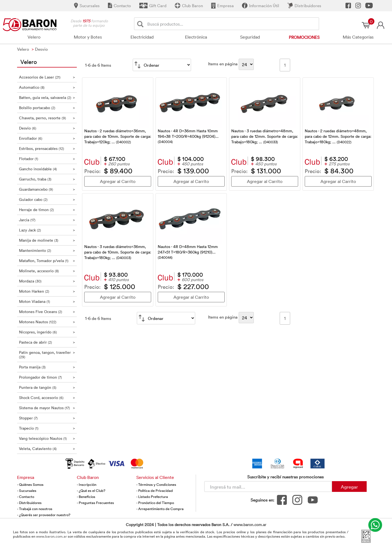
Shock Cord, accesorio (47, 398)
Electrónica (196, 37)
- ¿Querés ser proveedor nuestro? (44, 515)
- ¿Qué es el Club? (91, 491)
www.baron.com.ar (250, 525)
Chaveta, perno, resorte (47, 118)
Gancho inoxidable (47, 169)
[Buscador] (232, 24)
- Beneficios (86, 497)
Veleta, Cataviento (47, 448)
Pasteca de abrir (47, 342)
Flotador (47, 159)
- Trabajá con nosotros (35, 509)
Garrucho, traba (47, 179)
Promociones (304, 37)
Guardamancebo (47, 189)
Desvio (47, 128)
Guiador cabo (47, 199)
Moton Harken (47, 291)
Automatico (47, 87)
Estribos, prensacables (47, 148)
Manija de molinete (47, 240)
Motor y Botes (88, 37)
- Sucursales (27, 491)
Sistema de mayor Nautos (47, 408)
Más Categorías (358, 37)
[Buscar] (141, 24)
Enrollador (47, 138)
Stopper (47, 418)
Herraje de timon (47, 210)
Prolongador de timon (47, 377)
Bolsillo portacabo (47, 108)
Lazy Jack (47, 230)
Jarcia (47, 220)
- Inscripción (87, 484)
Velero (34, 37)
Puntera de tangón (47, 387)
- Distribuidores (29, 503)
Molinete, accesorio (47, 271)
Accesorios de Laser (47, 77)
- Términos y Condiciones (156, 484)
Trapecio (47, 428)
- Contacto (26, 497)
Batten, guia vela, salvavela (47, 97)
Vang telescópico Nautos (47, 438)
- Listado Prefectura (152, 497)
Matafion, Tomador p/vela (47, 261)
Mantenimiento (47, 250)
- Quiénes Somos (30, 484)
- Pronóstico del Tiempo (155, 503)
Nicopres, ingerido (47, 332)
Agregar (349, 487)
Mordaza (47, 281)
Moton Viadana (47, 301)
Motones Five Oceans (47, 312)
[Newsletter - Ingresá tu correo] (268, 487)
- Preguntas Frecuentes (95, 503)
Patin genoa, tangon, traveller (47, 355)
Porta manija (47, 367)
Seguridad (250, 37)
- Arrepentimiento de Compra (160, 509)
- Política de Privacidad (155, 491)
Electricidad (142, 37)
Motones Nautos (47, 322)
